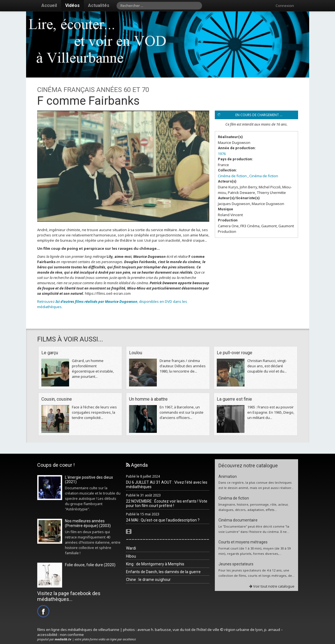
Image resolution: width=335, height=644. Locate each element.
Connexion (285, 6)
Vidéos (72, 5)
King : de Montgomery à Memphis (155, 564)
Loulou (136, 353)
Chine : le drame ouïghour (148, 580)
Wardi (131, 548)
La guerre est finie (234, 399)
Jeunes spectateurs (236, 564)
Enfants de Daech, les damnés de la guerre (163, 572)
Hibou (131, 556)
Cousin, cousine (57, 399)
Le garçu (50, 353)
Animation (228, 476)
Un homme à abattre (148, 399)
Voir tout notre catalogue (272, 586)
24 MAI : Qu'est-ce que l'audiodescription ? (163, 520)
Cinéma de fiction (232, 176)
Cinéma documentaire (238, 520)
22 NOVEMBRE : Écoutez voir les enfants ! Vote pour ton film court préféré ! (167, 504)
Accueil (49, 5)
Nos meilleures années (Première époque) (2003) (88, 523)
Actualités (99, 5)
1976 (222, 154)
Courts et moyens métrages (243, 542)
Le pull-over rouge (235, 353)
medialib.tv (63, 639)
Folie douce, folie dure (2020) (90, 565)
